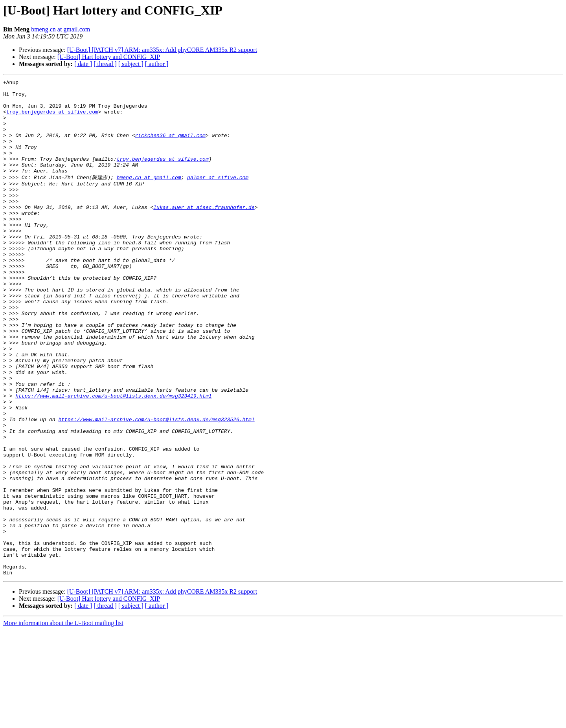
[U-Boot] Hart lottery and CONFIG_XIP (109, 57)
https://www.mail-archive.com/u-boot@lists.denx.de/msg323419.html (113, 458)
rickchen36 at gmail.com (170, 147)
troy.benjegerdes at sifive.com (52, 119)
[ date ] (83, 64)
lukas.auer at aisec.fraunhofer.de (204, 232)
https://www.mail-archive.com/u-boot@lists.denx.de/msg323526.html (156, 487)
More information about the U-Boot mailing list (63, 721)
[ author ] (157, 64)
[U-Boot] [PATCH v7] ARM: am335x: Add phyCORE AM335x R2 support (162, 50)
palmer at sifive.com (218, 196)
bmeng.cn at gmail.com (61, 29)
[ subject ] (131, 64)
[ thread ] (105, 64)
